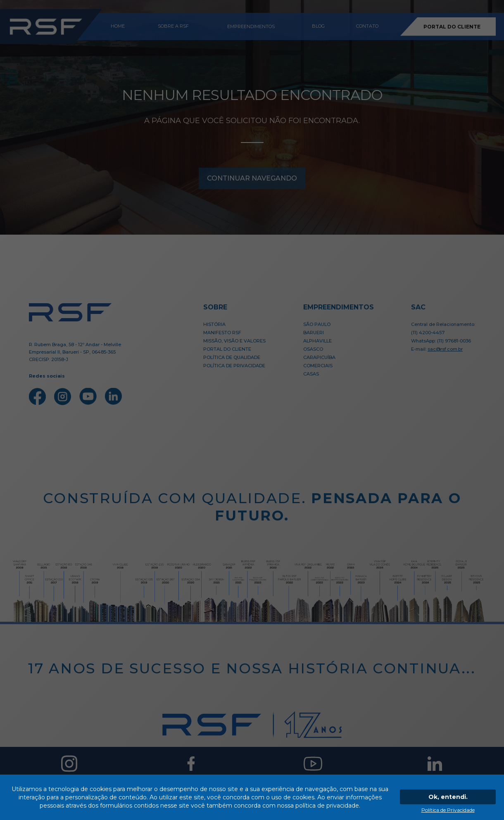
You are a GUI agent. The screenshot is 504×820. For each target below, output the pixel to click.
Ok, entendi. (448, 797)
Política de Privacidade (448, 810)
